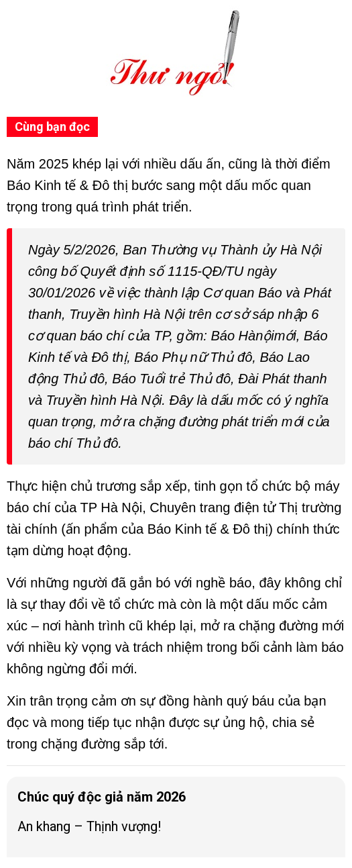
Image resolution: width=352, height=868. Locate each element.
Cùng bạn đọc (52, 127)
